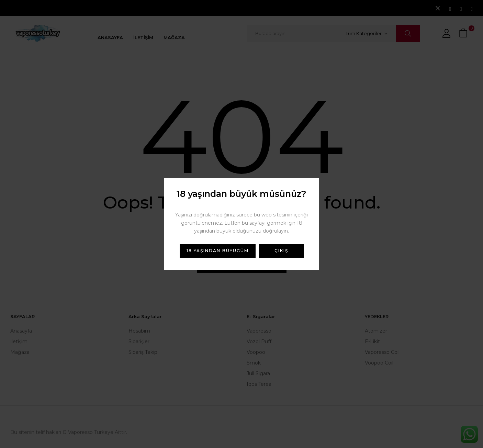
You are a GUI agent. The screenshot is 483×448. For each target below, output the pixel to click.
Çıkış (281, 251)
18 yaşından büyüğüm (218, 251)
